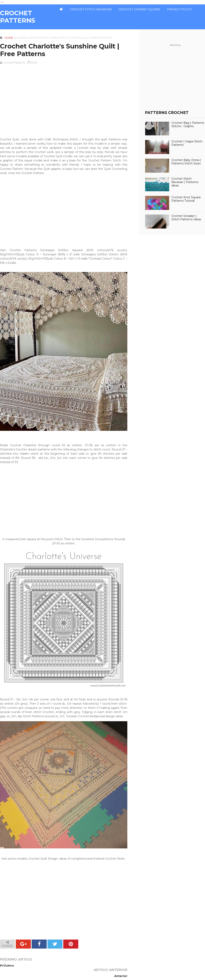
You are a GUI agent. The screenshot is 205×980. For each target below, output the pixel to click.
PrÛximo (7, 965)
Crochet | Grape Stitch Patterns (187, 143)
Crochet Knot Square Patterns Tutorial (186, 199)
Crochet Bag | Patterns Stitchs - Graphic (188, 125)
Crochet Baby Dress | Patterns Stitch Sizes (186, 162)
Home (9, 38)
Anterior (121, 965)
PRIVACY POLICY (180, 9)
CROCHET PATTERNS (18, 17)
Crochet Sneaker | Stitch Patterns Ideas (186, 218)
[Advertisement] (64, 101)
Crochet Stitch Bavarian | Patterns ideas (185, 182)
